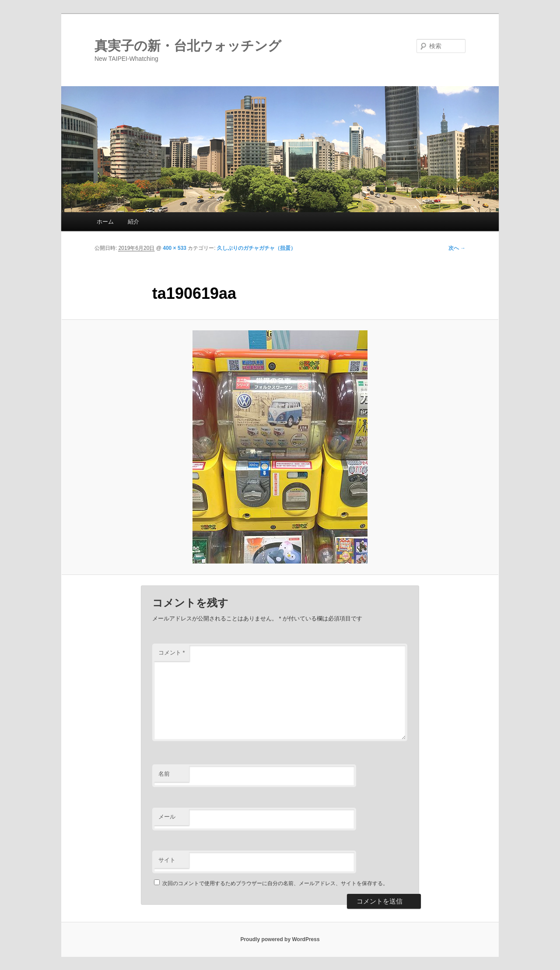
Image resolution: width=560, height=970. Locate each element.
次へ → (457, 248)
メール (167, 817)
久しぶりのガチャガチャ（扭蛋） (256, 248)
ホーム (105, 222)
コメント (172, 653)
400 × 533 (175, 248)
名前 (164, 774)
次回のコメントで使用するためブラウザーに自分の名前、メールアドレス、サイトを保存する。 (275, 883)
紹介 (133, 222)
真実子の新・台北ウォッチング (188, 46)
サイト (167, 860)
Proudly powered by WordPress (280, 939)
